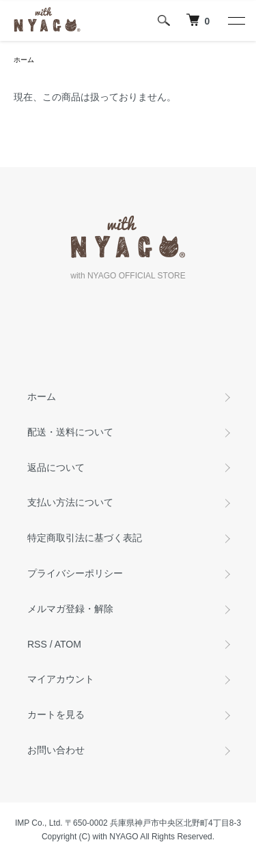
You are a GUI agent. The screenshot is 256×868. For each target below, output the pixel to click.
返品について (56, 467)
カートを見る (56, 714)
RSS (37, 644)
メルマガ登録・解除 (70, 609)
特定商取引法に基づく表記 (85, 538)
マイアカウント (61, 679)
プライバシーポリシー (75, 573)
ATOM (68, 644)
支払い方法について (70, 502)
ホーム (24, 60)
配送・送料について (70, 432)
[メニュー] (236, 20)
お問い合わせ (56, 750)
